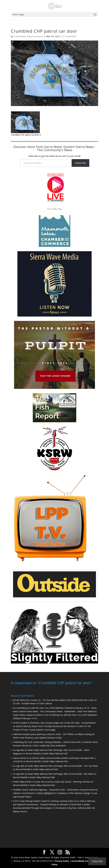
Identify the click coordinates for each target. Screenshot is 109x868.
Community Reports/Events (29, 36)
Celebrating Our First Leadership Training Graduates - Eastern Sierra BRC (47, 742)
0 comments (70, 36)
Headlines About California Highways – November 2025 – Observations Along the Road (54, 789)
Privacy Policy (62, 861)
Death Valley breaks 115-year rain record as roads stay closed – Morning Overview (52, 781)
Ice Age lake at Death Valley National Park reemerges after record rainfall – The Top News (55, 766)
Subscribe (80, 163)
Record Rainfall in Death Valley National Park (47, 753)
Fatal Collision (46, 703)
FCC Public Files (55, 209)
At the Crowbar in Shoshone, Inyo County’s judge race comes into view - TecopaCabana (54, 722)
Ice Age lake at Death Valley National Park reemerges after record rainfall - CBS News (53, 774)
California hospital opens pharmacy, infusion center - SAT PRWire (43, 734)
